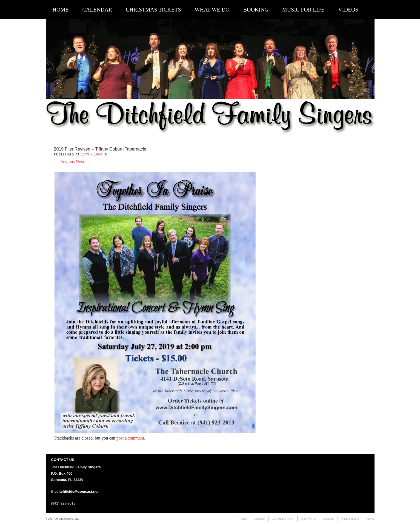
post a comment (130, 438)
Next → (83, 162)
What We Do (212, 10)
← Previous (64, 162)
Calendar (97, 10)
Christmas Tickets (153, 10)
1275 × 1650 (92, 155)
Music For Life (303, 10)
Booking (256, 10)
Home (61, 10)
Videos (348, 10)
